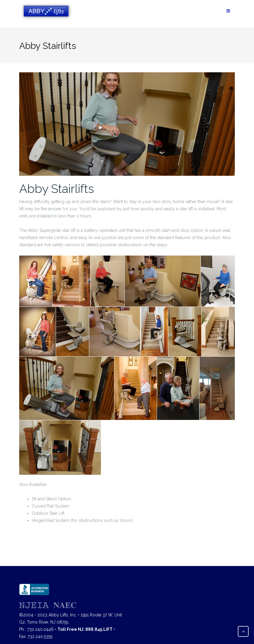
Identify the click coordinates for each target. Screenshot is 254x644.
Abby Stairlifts (57, 189)
